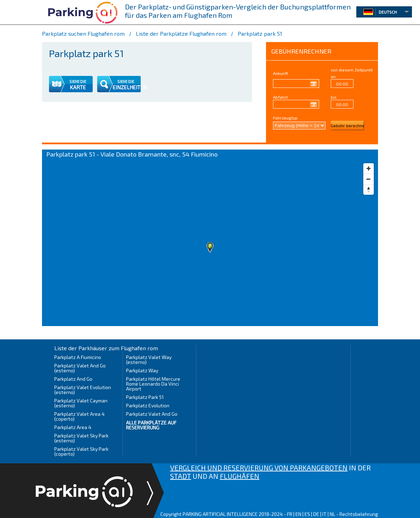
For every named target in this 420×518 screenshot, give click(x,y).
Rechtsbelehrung (359, 514)
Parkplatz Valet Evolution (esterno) (83, 390)
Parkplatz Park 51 (145, 397)
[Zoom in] (369, 168)
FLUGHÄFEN (240, 476)
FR (290, 514)
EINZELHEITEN (130, 87)
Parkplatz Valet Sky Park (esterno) (81, 438)
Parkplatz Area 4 (73, 427)
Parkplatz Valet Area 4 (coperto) (79, 416)
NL (332, 514)
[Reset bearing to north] (369, 189)
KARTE (78, 87)
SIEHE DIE (78, 81)
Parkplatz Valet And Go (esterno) (80, 368)
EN (298, 514)
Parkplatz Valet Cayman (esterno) (81, 403)
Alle (151, 425)
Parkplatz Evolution (148, 405)
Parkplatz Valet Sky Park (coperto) (81, 451)
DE (316, 514)
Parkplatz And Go (73, 379)
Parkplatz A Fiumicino (78, 357)
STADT (181, 476)
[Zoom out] (369, 179)
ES (307, 514)
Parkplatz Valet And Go (152, 414)
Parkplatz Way (142, 370)
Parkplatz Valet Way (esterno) (149, 360)
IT (324, 514)
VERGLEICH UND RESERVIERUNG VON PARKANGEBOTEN (259, 468)
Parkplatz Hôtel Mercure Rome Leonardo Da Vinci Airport (153, 384)
